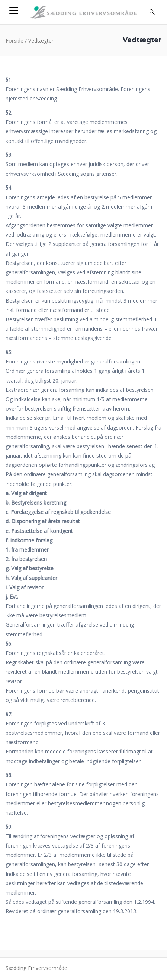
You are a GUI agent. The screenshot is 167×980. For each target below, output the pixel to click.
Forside (15, 40)
